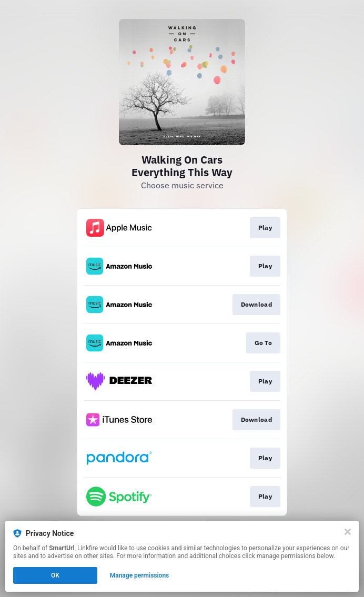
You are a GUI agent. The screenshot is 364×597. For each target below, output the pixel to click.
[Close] (348, 532)
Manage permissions (140, 575)
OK (55, 575)
